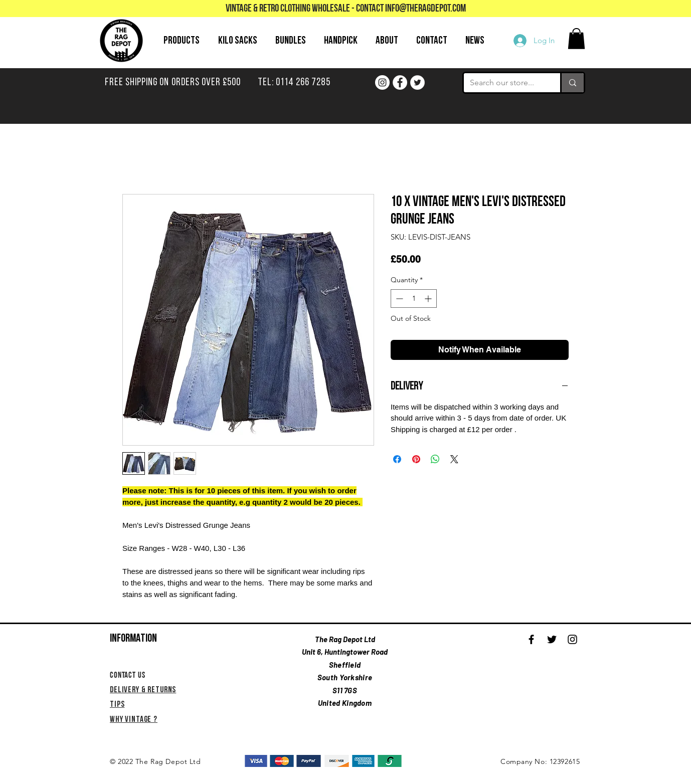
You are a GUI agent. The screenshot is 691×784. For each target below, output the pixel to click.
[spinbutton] (414, 299)
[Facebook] (400, 82)
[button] (576, 39)
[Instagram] (382, 82)
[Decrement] (398, 299)
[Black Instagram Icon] (572, 639)
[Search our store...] (504, 83)
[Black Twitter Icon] (552, 639)
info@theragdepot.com (425, 9)
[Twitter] (417, 82)
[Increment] (429, 299)
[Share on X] (454, 459)
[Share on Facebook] (397, 459)
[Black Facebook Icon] (531, 639)
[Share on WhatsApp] (435, 459)
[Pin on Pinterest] (416, 459)
